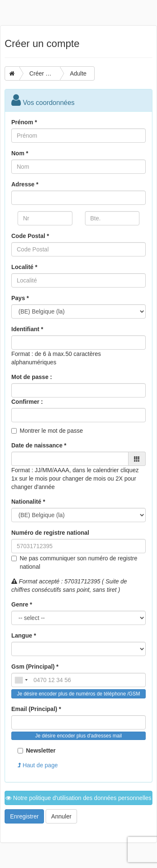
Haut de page (38, 765)
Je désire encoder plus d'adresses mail (78, 736)
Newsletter (37, 750)
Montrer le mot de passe (51, 431)
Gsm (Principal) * (35, 667)
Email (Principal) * (36, 709)
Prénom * (24, 122)
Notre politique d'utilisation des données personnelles (78, 798)
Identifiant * (27, 329)
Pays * (20, 298)
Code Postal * (30, 236)
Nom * (20, 153)
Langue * (24, 635)
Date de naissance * (39, 445)
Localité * (24, 267)
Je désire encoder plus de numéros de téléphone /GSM (78, 694)
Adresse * (25, 184)
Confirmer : (27, 402)
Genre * (22, 604)
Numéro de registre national (50, 533)
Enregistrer (24, 816)
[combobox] (21, 680)
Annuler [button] (61, 816)
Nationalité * (28, 502)
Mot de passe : (32, 377)
